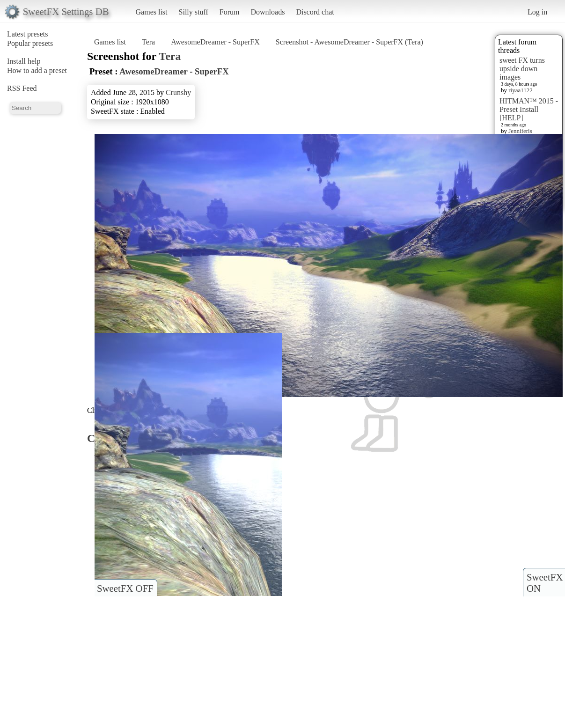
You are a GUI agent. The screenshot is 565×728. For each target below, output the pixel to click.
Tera (148, 42)
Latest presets (28, 34)
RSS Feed (22, 88)
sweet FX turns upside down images (522, 69)
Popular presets (30, 43)
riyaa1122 (521, 90)
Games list (152, 12)
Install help (24, 61)
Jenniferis (520, 131)
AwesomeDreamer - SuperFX (215, 42)
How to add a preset (37, 70)
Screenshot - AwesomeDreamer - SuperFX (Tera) (349, 42)
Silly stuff (194, 12)
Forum (230, 12)
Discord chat (315, 12)
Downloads (268, 12)
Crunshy (178, 92)
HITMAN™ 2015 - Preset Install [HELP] (529, 109)
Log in (537, 12)
